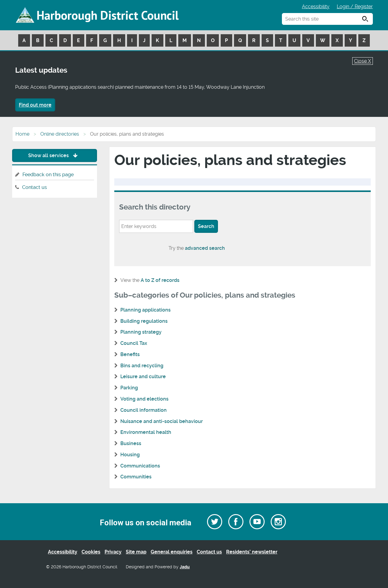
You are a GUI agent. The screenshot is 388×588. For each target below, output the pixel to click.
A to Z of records (160, 280)
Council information (144, 410)
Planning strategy (141, 332)
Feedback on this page (48, 175)
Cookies (91, 552)
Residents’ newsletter (252, 552)
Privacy (113, 552)
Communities (136, 477)
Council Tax (134, 343)
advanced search (205, 248)
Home (22, 134)
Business (131, 443)
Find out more (35, 105)
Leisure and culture (143, 377)
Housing (130, 455)
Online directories (60, 134)
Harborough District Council (108, 15)
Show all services (54, 155)
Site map (136, 552)
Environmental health (146, 432)
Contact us (35, 187)
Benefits (130, 354)
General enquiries (172, 552)
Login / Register (355, 7)
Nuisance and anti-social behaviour (162, 421)
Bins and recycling (142, 366)
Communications (140, 466)
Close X (363, 61)
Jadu (185, 567)
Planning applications (145, 310)
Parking (129, 388)
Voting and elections (144, 399)
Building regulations (144, 321)
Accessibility (316, 7)
